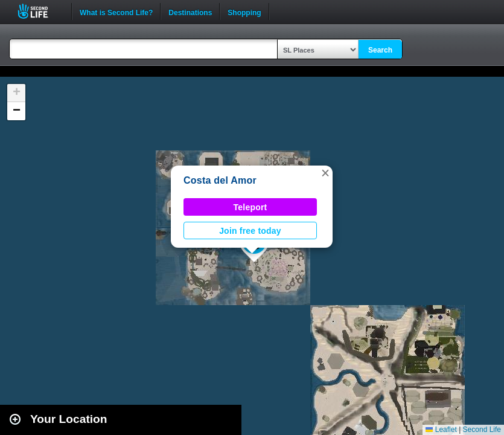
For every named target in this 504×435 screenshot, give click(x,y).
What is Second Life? (116, 11)
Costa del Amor (220, 180)
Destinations (190, 11)
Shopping (244, 11)
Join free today (250, 231)
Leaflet (441, 430)
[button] (325, 173)
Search (380, 50)
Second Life (40, 11)
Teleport (250, 207)
